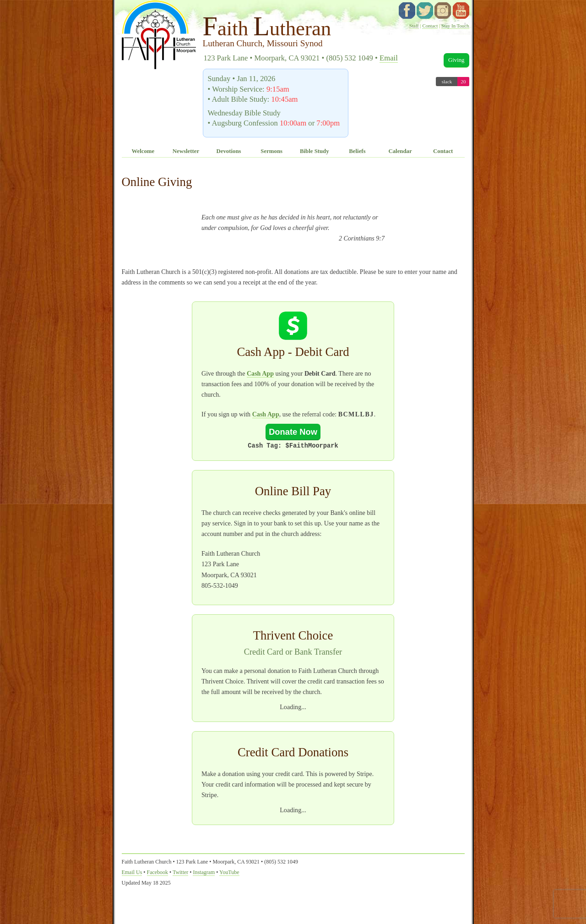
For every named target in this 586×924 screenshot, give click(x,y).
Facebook (157, 872)
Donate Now (293, 432)
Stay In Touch (455, 26)
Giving (456, 60)
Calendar (400, 151)
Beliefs (357, 151)
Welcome (143, 151)
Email (389, 58)
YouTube (461, 11)
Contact (430, 26)
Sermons (271, 151)
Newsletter (186, 151)
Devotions (229, 151)
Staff (414, 26)
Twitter (180, 872)
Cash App (260, 373)
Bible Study (315, 151)
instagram (443, 11)
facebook (407, 11)
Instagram (204, 872)
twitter (425, 11)
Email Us (132, 872)
